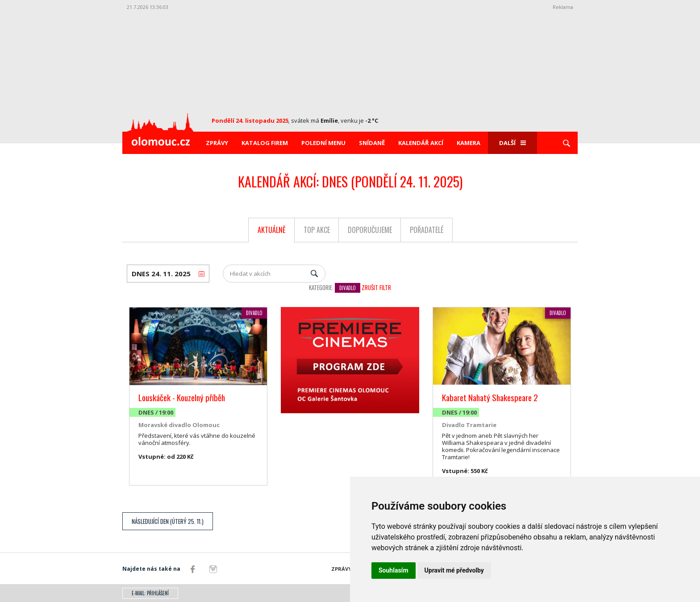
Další (512, 143)
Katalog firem (265, 143)
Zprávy (217, 143)
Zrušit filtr (376, 287)
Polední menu (323, 143)
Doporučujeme (370, 230)
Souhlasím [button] (394, 570)
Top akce (317, 230)
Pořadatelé (427, 230)
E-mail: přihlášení (150, 593)
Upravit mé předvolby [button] (454, 570)
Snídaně (372, 143)
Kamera (469, 143)
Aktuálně (272, 230)
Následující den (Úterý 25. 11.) (168, 521)
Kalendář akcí (421, 143)
